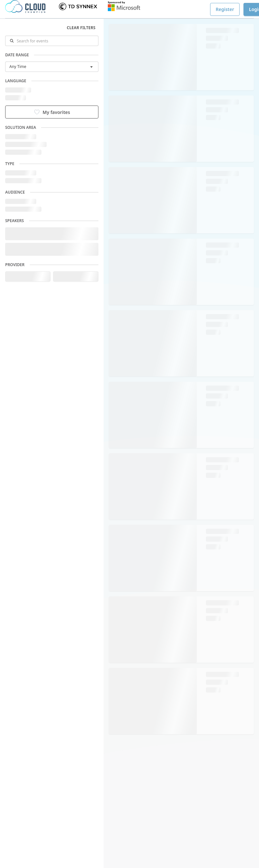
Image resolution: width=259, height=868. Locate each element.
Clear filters (81, 28)
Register (225, 9)
